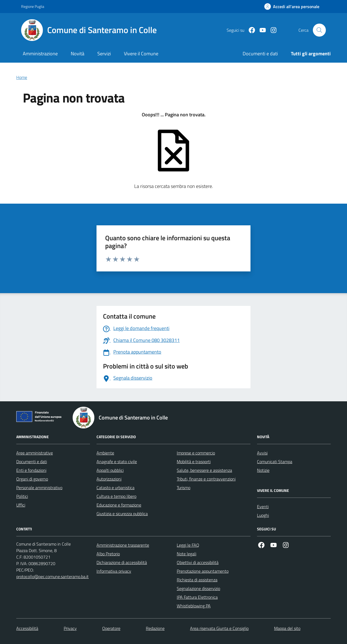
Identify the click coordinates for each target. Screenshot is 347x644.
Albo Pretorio (108, 554)
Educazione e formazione (119, 505)
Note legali (187, 554)
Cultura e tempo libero (116, 496)
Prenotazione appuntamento (203, 571)
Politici (22, 496)
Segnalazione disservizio (198, 588)
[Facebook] (250, 30)
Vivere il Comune (141, 54)
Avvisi (262, 453)
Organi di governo (32, 479)
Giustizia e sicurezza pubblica (122, 514)
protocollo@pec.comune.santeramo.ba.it (52, 576)
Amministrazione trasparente (123, 545)
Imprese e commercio (196, 453)
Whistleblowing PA (194, 606)
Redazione (155, 628)
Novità (78, 54)
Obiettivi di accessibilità (198, 562)
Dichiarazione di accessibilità (122, 562)
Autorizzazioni (109, 479)
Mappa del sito (287, 628)
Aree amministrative (35, 453)
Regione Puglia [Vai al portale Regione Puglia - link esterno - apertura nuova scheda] (33, 6)
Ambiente (105, 453)
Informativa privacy (114, 571)
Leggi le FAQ (188, 545)
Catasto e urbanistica (115, 488)
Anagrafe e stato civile (117, 462)
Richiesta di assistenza (197, 580)
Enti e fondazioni (31, 470)
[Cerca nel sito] (319, 30)
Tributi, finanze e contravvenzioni (206, 479)
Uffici (21, 505)
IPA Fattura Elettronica (197, 597)
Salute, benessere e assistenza (204, 470)
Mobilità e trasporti (194, 462)
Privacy (70, 628)
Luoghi (263, 515)
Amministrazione (40, 54)
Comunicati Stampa (275, 462)
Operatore (111, 628)
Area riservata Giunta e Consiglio (219, 628)
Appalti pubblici (110, 470)
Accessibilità (27, 628)
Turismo (184, 488)
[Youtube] (261, 30)
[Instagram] (271, 30)
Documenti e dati (32, 462)
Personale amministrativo (39, 488)
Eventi (263, 507)
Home (22, 77)
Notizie (263, 470)
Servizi (104, 54)
